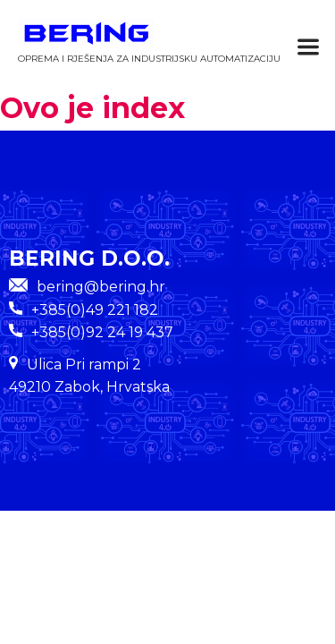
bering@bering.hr (87, 287)
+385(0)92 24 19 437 (102, 332)
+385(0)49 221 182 (95, 310)
